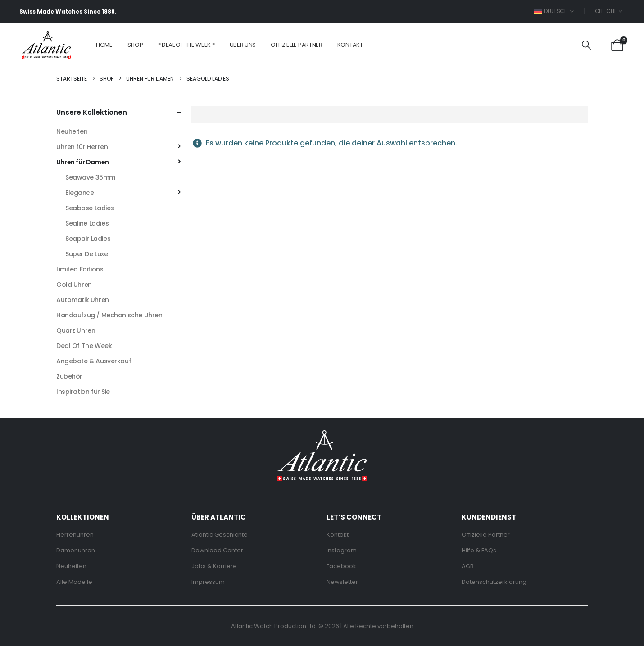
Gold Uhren (74, 285)
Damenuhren (76, 550)
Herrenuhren (75, 535)
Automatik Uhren (83, 300)
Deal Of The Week (84, 346)
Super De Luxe (87, 254)
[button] (586, 45)
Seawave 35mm (90, 177)
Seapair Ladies (88, 239)
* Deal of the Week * (186, 45)
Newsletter (342, 582)
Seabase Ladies (90, 208)
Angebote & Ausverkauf (94, 361)
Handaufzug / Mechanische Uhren (109, 315)
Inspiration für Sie (83, 392)
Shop (135, 45)
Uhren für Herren (82, 147)
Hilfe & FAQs (479, 550)
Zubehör (69, 376)
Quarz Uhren (76, 330)
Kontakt (350, 45)
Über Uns (243, 45)
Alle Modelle (74, 582)
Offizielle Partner (297, 45)
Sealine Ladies (87, 223)
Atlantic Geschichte (220, 535)
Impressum (208, 582)
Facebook (341, 566)
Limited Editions (80, 269)
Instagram (342, 550)
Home (104, 45)
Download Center (217, 550)
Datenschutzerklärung (494, 582)
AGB (468, 566)
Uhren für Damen (83, 162)
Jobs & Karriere (214, 566)
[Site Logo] (46, 45)
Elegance (80, 193)
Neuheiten (72, 131)
